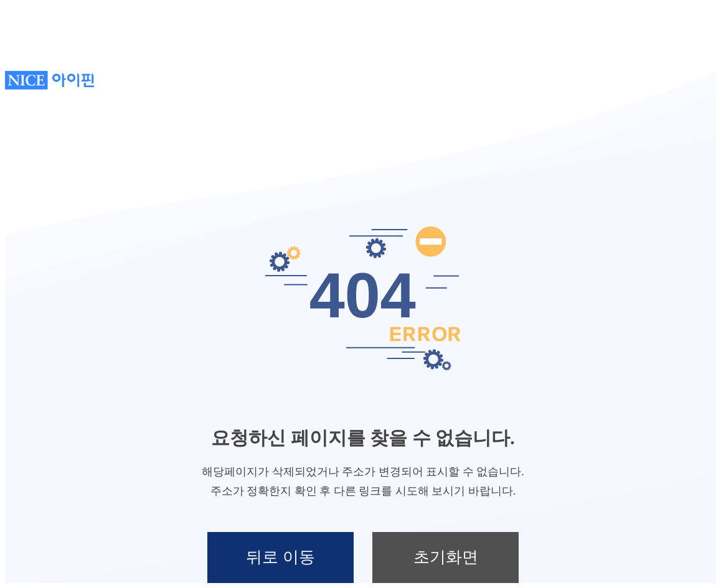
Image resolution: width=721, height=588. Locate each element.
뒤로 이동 (280, 557)
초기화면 (446, 557)
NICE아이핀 (49, 80)
